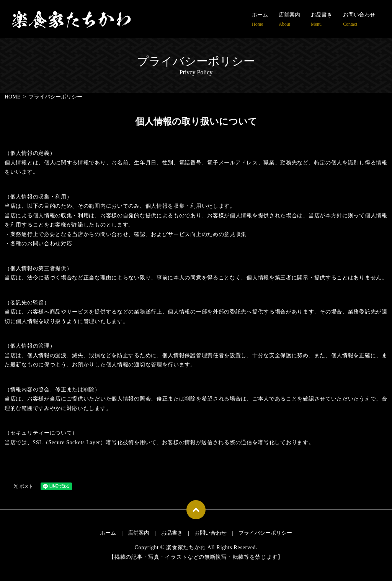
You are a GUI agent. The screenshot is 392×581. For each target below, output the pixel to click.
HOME (12, 97)
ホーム (260, 20)
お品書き (322, 20)
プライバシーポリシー (265, 533)
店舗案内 (289, 20)
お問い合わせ (359, 20)
